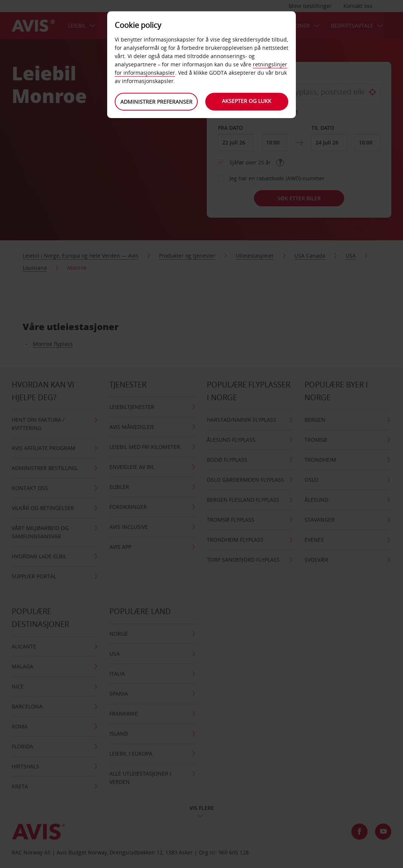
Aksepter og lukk (247, 101)
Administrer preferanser (156, 102)
